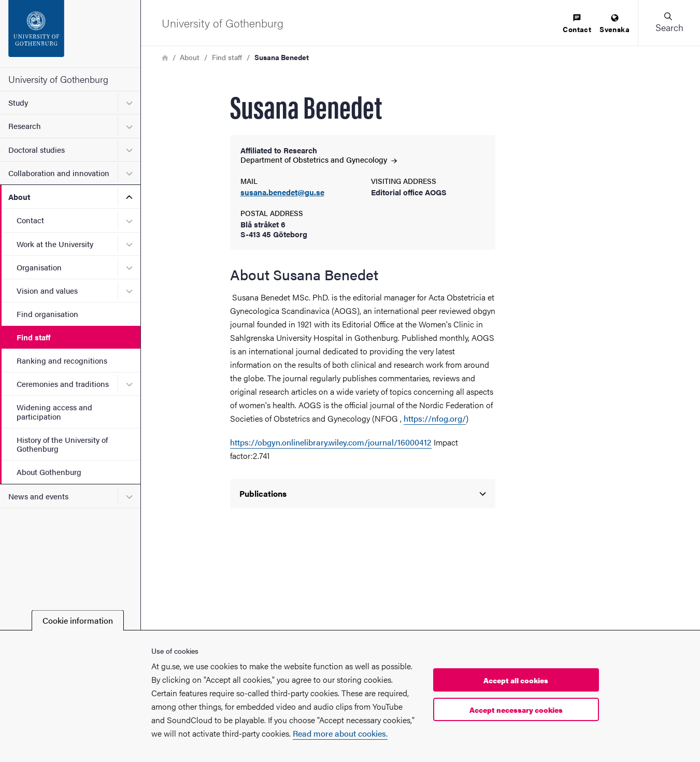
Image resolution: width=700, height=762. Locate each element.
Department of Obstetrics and (319, 159)
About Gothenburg (49, 472)
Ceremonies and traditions (63, 384)
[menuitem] (577, 24)
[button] (669, 23)
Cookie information (78, 620)
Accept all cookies (516, 680)
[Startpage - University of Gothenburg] (70, 34)
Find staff (33, 337)
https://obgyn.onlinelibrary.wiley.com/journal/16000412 (331, 442)
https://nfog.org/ (435, 418)
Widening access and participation (54, 411)
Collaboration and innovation (59, 173)
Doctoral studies (37, 149)
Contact (30, 220)
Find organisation (47, 314)
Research (25, 126)
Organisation (39, 267)
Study (18, 102)
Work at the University (55, 244)
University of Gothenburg (58, 79)
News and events (38, 496)
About (19, 197)
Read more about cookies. (340, 733)
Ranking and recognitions (62, 360)
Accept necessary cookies (516, 710)
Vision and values (47, 290)
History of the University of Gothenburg (62, 444)
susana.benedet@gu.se (282, 192)
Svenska (615, 24)
